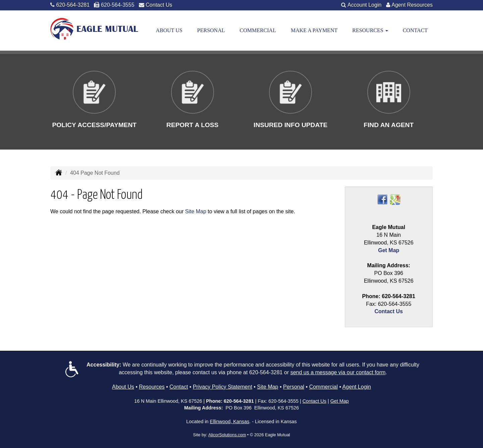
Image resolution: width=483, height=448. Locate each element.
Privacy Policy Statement (223, 387)
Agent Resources (412, 5)
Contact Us (159, 5)
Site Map (196, 211)
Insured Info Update (290, 125)
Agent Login (357, 387)
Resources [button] (370, 30)
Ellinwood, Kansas (230, 422)
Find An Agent (389, 125)
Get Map (389, 250)
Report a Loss (192, 125)
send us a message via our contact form (338, 372)
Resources (152, 387)
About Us (169, 30)
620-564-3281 (73, 5)
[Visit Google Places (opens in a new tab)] (395, 199)
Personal (211, 30)
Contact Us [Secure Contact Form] (389, 311)
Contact (415, 30)
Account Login (364, 5)
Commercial (258, 30)
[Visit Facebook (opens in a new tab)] (382, 199)
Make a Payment (314, 30)
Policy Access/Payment (94, 125)
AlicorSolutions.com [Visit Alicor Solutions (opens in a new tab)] (227, 435)
